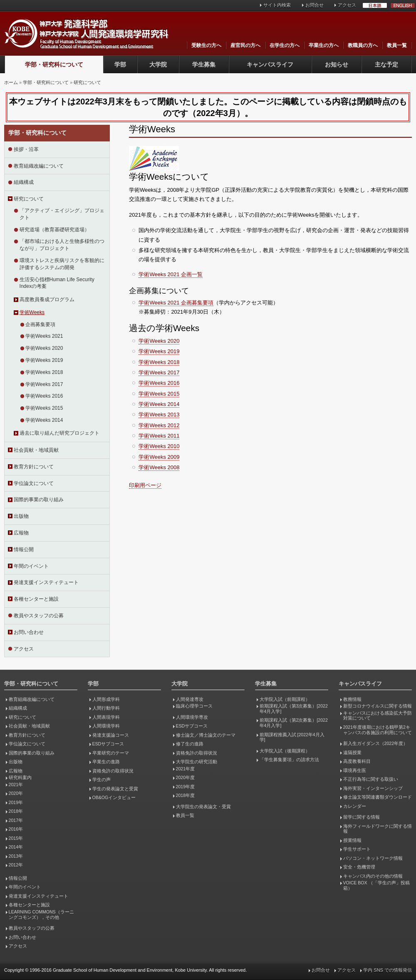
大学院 (158, 64)
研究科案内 (20, 777)
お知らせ (337, 64)
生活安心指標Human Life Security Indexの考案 (57, 283)
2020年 (16, 793)
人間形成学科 (106, 699)
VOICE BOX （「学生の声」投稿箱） (376, 885)
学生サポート (357, 849)
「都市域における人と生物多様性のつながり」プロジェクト (62, 245)
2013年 (16, 856)
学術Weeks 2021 (44, 336)
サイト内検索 (277, 5)
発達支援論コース (111, 735)
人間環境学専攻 (192, 717)
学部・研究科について (54, 64)
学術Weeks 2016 (44, 396)
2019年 (16, 802)
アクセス (347, 5)
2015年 (16, 838)
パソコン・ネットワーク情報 (373, 858)
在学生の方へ (285, 45)
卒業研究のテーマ (111, 753)
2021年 (16, 784)
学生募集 (204, 64)
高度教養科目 (357, 761)
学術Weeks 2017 (44, 384)
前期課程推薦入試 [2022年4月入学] (292, 737)
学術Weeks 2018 (44, 372)
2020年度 (185, 777)
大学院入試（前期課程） (285, 699)
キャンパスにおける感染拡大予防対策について (378, 716)
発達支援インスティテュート (46, 582)
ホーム (11, 82)
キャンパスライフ (270, 64)
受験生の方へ (206, 45)
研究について (87, 82)
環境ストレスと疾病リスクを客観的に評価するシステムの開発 (62, 264)
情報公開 (24, 549)
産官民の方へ (245, 45)
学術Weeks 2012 (159, 425)
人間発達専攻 (190, 699)
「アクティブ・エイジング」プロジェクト (62, 214)
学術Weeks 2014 (44, 420)
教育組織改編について (39, 166)
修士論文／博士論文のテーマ (206, 735)
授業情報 (352, 840)
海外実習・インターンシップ (373, 788)
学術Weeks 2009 (159, 457)
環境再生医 (355, 770)
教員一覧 (397, 45)
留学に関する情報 (362, 817)
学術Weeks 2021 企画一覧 (171, 274)
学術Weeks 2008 (159, 467)
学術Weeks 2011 (159, 436)
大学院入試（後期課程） (285, 751)
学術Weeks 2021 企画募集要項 (176, 303)
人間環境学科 (106, 726)
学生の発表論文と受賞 (115, 789)
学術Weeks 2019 (44, 360)
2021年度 (185, 769)
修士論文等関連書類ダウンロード (378, 797)
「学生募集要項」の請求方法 (289, 760)
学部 (120, 64)
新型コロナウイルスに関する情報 (378, 706)
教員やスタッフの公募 (39, 616)
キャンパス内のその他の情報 (373, 876)
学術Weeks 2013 (159, 415)
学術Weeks (32, 312)
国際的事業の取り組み (39, 500)
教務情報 (352, 699)
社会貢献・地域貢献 (36, 450)
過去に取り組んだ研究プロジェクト (59, 433)
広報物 (21, 533)
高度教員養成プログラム (47, 299)
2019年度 (185, 787)
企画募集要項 (40, 324)
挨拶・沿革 (26, 149)
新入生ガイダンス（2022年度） (375, 743)
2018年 (16, 811)
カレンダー (355, 806)
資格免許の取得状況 (113, 771)
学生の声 (102, 780)
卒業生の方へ (324, 45)
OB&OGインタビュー (114, 797)
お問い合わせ (29, 632)
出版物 (21, 516)
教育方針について (34, 467)
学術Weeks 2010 (159, 446)
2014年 (16, 847)
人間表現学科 (106, 717)
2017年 (16, 820)
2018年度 (185, 795)
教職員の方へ (363, 45)
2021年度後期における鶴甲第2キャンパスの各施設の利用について (378, 730)
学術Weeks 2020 (44, 348)
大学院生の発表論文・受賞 (203, 807)
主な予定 (386, 64)
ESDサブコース (108, 744)
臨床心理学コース (194, 706)
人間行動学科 (106, 708)
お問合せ (314, 5)
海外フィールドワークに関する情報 (378, 829)
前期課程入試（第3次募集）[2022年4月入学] (294, 709)
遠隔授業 (352, 752)
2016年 (16, 829)
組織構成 (24, 182)
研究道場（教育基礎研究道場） (54, 230)
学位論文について (34, 483)
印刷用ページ (145, 485)
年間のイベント (31, 566)
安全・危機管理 (359, 867)
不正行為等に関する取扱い (371, 779)
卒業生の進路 (106, 762)
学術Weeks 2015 (44, 408)
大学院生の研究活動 (197, 762)
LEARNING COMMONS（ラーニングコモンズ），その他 (41, 914)
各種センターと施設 (36, 599)
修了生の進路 (190, 744)
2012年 (16, 865)
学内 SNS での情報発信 (388, 970)
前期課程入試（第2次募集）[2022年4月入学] (294, 723)
